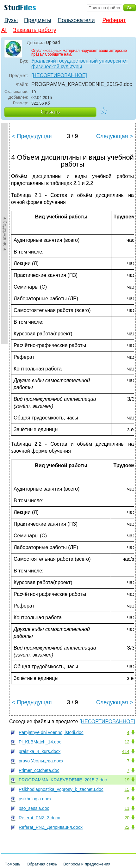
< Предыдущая (32, 136)
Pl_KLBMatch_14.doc (40, 742)
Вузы (11, 20)
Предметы (38, 20)
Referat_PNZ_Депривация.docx (51, 827)
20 (127, 818)
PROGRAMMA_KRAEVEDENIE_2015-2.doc (63, 780)
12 (127, 742)
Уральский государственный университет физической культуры (80, 64)
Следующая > (115, 136)
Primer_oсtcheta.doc (39, 770)
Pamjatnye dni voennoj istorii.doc (51, 732)
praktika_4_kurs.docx (40, 751)
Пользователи (76, 20)
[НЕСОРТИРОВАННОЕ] (59, 75)
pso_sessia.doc (34, 808)
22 (127, 827)
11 (127, 808)
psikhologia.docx (35, 799)
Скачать (50, 112)
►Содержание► (5, 234)
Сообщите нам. (59, 54)
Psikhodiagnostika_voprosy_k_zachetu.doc (61, 789)
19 (127, 780)
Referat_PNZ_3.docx (39, 818)
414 (126, 751)
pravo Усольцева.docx (41, 761)
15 (127, 789)
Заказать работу (35, 30)
